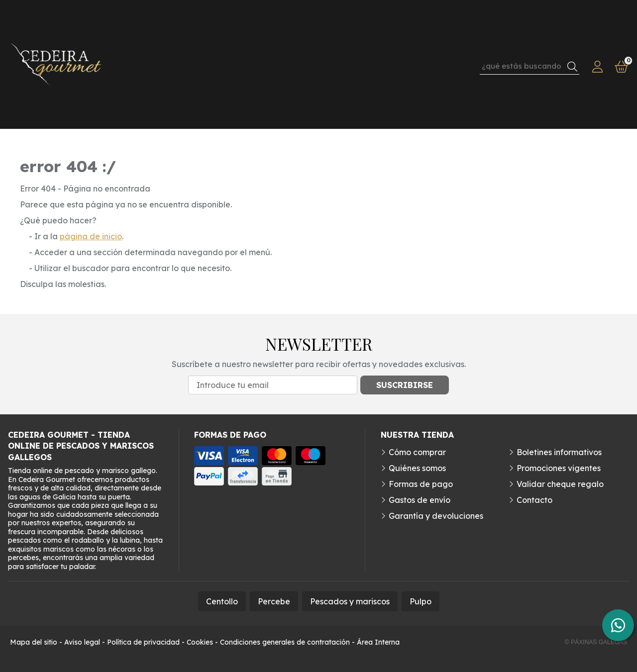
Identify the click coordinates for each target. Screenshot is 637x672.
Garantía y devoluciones (436, 516)
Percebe (274, 601)
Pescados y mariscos (350, 601)
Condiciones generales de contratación (285, 642)
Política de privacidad (143, 642)
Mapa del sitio (34, 642)
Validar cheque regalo (560, 484)
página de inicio (91, 236)
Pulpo (421, 601)
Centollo (222, 601)
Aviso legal (82, 642)
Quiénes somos (417, 468)
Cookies (200, 642)
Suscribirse (405, 385)
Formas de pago (421, 484)
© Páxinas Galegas (596, 642)
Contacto (534, 500)
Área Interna (378, 642)
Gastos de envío (420, 500)
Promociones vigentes (559, 468)
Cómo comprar (417, 452)
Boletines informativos (559, 452)
